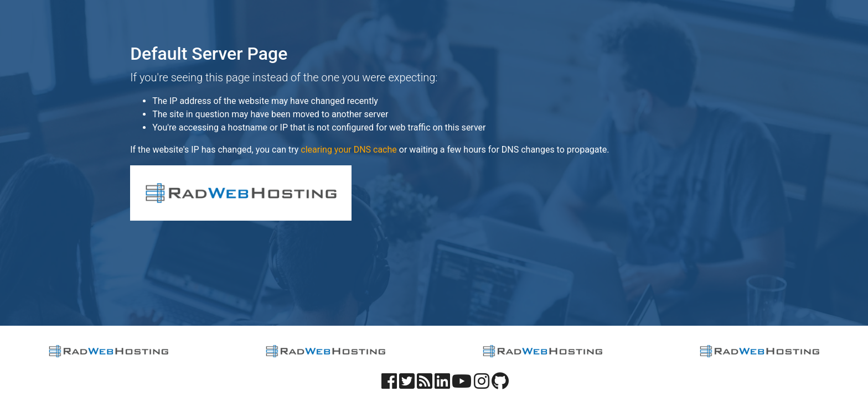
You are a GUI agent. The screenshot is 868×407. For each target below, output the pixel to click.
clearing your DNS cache (348, 150)
